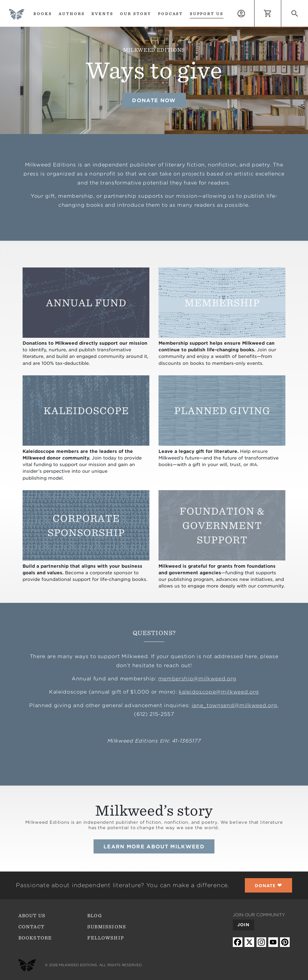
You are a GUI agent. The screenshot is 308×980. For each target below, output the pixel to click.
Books (43, 14)
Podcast (171, 14)
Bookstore (35, 938)
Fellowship (106, 938)
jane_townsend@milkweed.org (234, 705)
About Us (32, 916)
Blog (95, 916)
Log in (254, 3)
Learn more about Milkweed (154, 847)
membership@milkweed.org (197, 679)
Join (243, 925)
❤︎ (268, 885)
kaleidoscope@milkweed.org (219, 692)
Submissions (107, 927)
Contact (31, 927)
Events (102, 14)
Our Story (136, 14)
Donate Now (154, 100)
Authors (72, 14)
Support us (207, 14)
